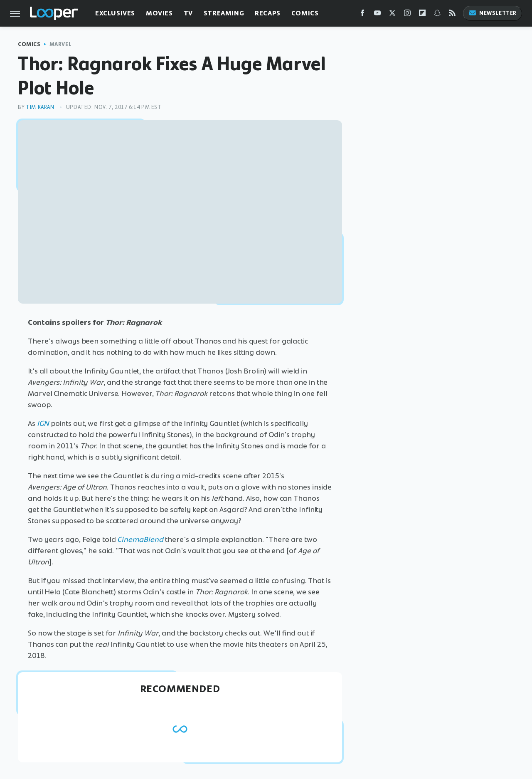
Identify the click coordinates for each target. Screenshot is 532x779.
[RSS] (452, 15)
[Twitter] (392, 15)
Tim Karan (40, 107)
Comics (305, 13)
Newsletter (493, 13)
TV (188, 13)
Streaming (224, 13)
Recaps (268, 13)
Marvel (61, 44)
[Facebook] (362, 15)
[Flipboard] (422, 15)
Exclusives (115, 13)
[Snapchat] (437, 15)
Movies (159, 13)
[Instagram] (407, 15)
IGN (43, 423)
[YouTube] (377, 15)
